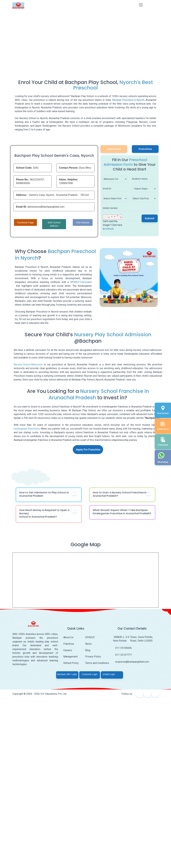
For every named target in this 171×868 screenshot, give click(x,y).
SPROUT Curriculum (81, 282)
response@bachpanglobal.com (131, 662)
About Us (68, 637)
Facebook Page (25, 222)
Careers (68, 650)
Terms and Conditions (97, 663)
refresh (110, 229)
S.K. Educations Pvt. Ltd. (54, 694)
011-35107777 (122, 655)
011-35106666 (122, 648)
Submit (150, 218)
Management (70, 657)
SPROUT (90, 637)
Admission (114, 149)
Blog (88, 650)
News (88, 644)
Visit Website (83, 222)
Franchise (145, 149)
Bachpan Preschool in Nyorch (128, 100)
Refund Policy (71, 663)
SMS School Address (54, 224)
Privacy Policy (93, 657)
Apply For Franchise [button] (88, 450)
